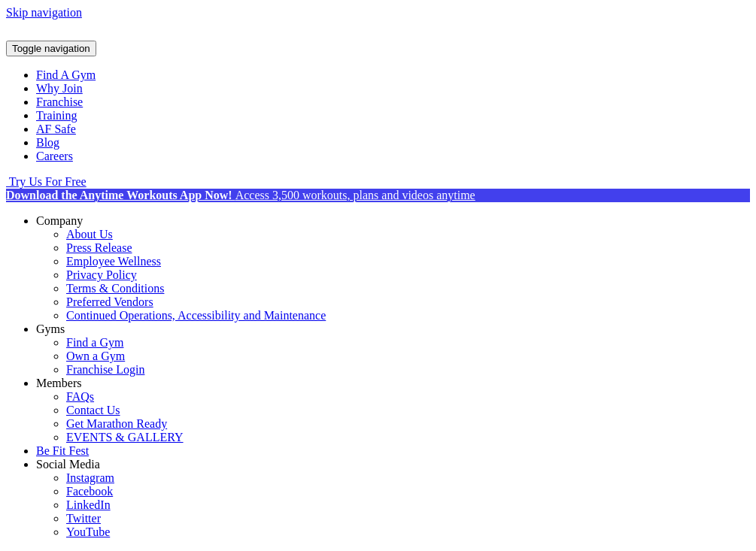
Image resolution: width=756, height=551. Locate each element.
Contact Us (93, 410)
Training (57, 115)
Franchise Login (105, 369)
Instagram (90, 478)
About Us (90, 234)
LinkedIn (88, 505)
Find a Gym (95, 342)
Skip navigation (44, 12)
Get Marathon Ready (117, 424)
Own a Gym (96, 356)
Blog (48, 142)
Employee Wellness (114, 261)
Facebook (90, 491)
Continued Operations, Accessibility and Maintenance (196, 315)
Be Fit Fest (62, 451)
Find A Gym (66, 75)
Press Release (99, 248)
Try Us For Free (46, 182)
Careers (55, 156)
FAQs (80, 397)
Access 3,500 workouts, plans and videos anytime (241, 195)
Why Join (59, 88)
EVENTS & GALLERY (125, 437)
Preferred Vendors (110, 302)
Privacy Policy (102, 275)
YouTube (88, 532)
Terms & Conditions (115, 288)
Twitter (83, 518)
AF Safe (56, 129)
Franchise (59, 102)
